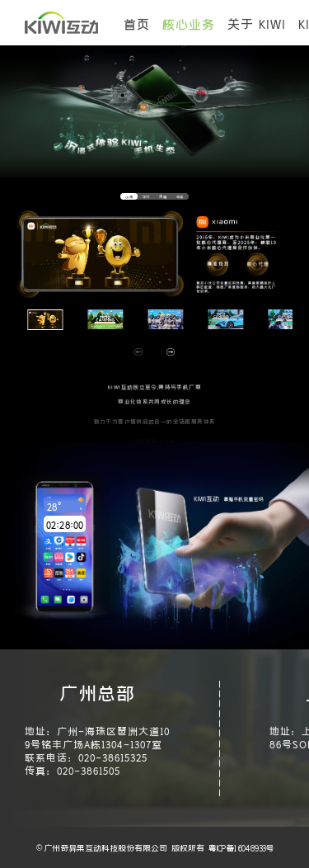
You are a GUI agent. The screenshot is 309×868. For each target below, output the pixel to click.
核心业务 (189, 23)
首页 (137, 23)
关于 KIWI (257, 23)
